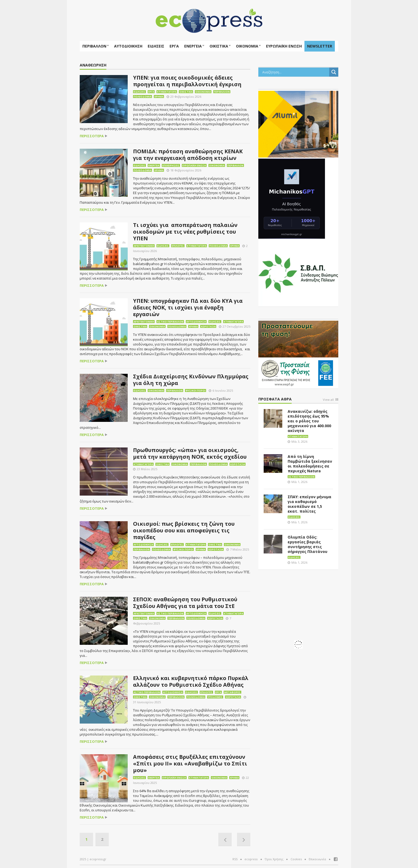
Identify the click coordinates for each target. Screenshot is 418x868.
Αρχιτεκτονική (144, 246)
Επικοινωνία (317, 859)
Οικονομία (247, 46)
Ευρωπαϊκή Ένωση (194, 165)
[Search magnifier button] (334, 72)
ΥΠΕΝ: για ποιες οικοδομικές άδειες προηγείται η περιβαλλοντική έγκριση (187, 81)
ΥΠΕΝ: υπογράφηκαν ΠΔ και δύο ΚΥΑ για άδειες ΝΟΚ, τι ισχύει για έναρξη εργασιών (188, 307)
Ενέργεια (193, 46)
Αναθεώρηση (93, 65)
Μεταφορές (232, 692)
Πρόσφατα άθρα (275, 399)
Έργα (174, 46)
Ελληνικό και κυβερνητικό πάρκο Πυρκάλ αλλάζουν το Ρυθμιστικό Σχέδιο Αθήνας (191, 681)
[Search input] (295, 72)
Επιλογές (178, 246)
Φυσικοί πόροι (196, 390)
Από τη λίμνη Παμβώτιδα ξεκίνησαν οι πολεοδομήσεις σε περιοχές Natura (310, 464)
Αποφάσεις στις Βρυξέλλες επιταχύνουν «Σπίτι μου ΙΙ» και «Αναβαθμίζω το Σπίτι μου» (190, 763)
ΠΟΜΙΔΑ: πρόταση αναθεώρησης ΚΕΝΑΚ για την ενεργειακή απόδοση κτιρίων (188, 155)
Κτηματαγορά (167, 92)
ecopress (251, 859)
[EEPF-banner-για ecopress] (298, 354)
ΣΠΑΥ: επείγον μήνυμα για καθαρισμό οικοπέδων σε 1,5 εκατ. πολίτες (310, 504)
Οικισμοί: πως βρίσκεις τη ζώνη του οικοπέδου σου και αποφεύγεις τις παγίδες (184, 530)
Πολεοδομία (142, 97)
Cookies (296, 859)
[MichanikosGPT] (292, 198)
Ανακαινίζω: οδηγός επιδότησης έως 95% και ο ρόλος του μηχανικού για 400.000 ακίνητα (309, 421)
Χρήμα (159, 97)
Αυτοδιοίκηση (128, 46)
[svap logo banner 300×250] (298, 273)
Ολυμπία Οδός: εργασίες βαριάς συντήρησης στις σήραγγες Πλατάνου (308, 544)
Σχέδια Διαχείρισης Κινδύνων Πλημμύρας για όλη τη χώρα (191, 380)
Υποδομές (215, 697)
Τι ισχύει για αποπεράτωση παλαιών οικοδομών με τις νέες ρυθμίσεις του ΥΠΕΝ (185, 232)
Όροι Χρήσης (274, 859)
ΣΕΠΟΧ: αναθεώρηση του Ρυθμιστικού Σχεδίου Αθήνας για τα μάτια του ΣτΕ (185, 603)
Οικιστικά (219, 46)
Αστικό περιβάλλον (170, 322)
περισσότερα (92, 136)
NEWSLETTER (320, 46)
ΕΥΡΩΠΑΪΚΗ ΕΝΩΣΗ (284, 46)
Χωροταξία (208, 326)
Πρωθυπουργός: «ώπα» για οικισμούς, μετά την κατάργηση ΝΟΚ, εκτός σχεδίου (190, 453)
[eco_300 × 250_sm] (298, 124)
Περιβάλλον (94, 46)
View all (328, 400)
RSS (235, 859)
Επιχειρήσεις (171, 165)
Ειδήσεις (156, 46)
